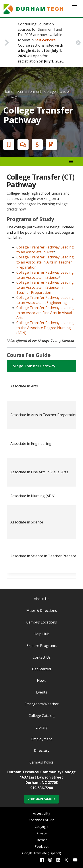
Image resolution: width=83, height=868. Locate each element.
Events (42, 692)
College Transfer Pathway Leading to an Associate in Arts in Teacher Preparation (45, 262)
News (42, 680)
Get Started (41, 669)
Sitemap (41, 840)
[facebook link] (42, 860)
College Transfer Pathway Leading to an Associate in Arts (45, 250)
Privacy (42, 833)
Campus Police (41, 762)
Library (42, 727)
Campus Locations (42, 622)
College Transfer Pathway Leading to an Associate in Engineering (45, 300)
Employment (42, 739)
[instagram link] (50, 860)
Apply (8, 145)
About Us (42, 599)
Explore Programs (42, 646)
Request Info (50, 145)
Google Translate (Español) (42, 853)
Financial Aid (36, 145)
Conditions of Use (42, 820)
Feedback (42, 846)
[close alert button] (78, 43)
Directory (42, 750)
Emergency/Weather (42, 704)
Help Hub (41, 634)
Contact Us (42, 657)
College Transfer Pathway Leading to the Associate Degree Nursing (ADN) (45, 328)
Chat (22, 145)
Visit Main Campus (41, 799)
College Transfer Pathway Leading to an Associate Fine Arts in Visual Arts (45, 313)
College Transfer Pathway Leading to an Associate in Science (45, 275)
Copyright (42, 827)
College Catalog (42, 716)
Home (8, 91)
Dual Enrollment (29, 91)
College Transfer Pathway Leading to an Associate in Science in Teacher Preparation (45, 287)
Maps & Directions (42, 610)
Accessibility (41, 813)
